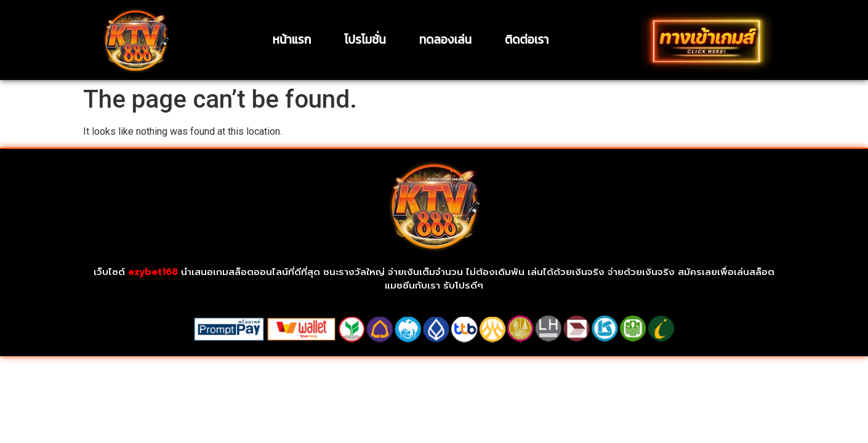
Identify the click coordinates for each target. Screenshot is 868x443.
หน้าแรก (291, 40)
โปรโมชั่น (365, 40)
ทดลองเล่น (445, 40)
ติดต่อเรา (527, 40)
